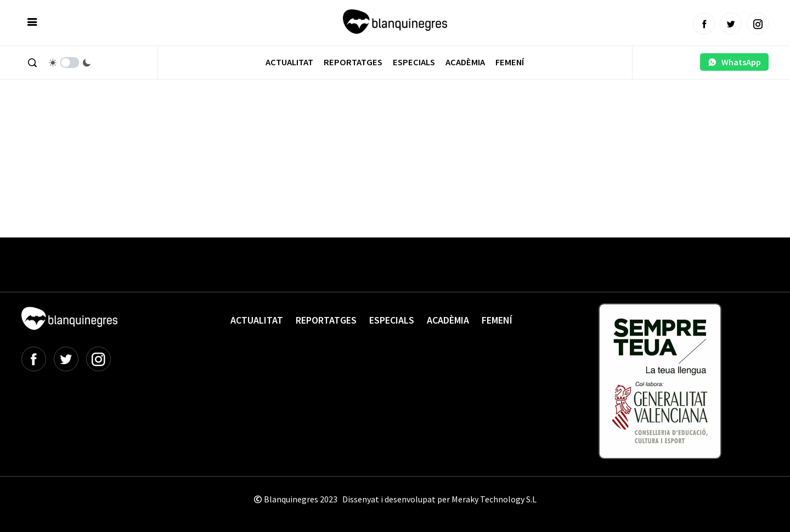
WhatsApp (734, 62)
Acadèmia (465, 62)
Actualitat (289, 62)
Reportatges (353, 62)
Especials (414, 62)
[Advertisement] (221, 132)
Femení (510, 62)
